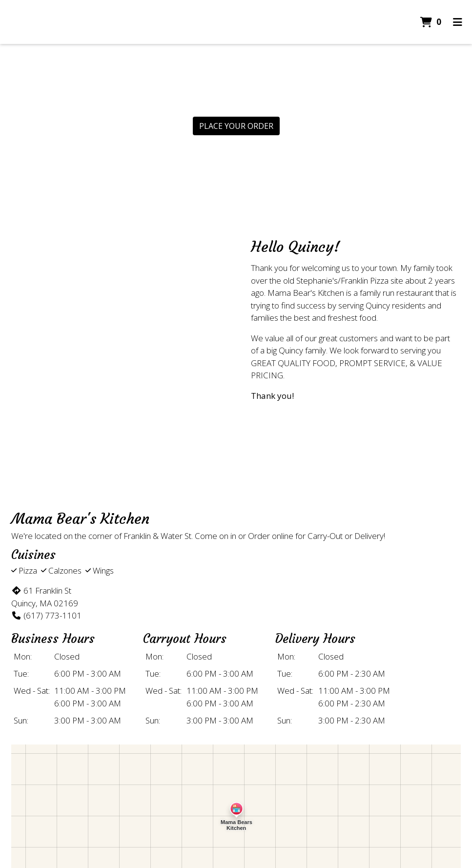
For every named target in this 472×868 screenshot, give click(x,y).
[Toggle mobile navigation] (458, 22)
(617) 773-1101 (46, 615)
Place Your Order (236, 126)
